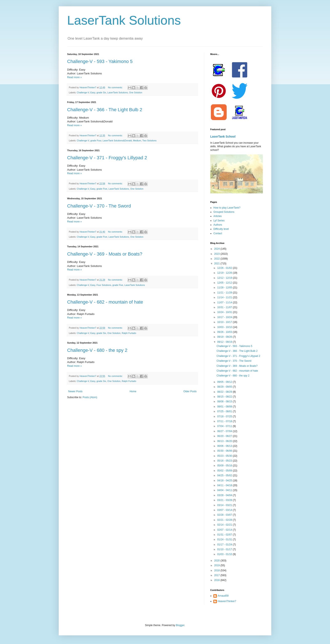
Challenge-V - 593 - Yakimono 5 (100, 61)
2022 (217, 259)
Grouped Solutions (224, 212)
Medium (137, 141)
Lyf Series (219, 221)
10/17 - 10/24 (225, 317)
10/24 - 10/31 (225, 312)
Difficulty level (221, 229)
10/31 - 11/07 (225, 307)
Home (133, 391)
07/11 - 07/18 (225, 421)
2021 (217, 264)
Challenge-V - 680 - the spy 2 (97, 350)
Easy (93, 92)
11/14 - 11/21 (225, 297)
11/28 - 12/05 (225, 288)
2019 (217, 565)
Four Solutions (104, 285)
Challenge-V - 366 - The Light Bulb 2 (105, 110)
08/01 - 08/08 (225, 407)
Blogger (180, 625)
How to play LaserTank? (227, 208)
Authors (218, 225)
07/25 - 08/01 (225, 411)
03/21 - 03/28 (225, 500)
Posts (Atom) (90, 397)
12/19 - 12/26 (225, 273)
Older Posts (190, 391)
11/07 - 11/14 (225, 303)
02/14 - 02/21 (225, 525)
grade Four (96, 141)
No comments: (116, 87)
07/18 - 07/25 (225, 416)
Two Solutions (149, 141)
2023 (217, 254)
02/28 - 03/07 (225, 515)
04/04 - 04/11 (225, 490)
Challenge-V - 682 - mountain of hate (105, 302)
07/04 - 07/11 (225, 426)
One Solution (136, 92)
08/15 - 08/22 (225, 397)
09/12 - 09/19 (225, 342)
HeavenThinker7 (227, 601)
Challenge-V (83, 92)
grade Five (102, 189)
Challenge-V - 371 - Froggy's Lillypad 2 (107, 158)
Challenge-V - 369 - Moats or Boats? (105, 254)
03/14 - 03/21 (225, 505)
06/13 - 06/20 (225, 441)
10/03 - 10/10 (225, 327)
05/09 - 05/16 (225, 466)
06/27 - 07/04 (225, 431)
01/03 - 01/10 (225, 554)
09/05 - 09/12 (225, 382)
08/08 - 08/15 (225, 402)
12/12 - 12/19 (225, 278)
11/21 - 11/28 (225, 293)
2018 (217, 570)
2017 (217, 575)
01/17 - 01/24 (225, 545)
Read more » (74, 77)
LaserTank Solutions (124, 20)
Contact (218, 233)
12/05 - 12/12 (225, 283)
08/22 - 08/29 (225, 392)
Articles (218, 216)
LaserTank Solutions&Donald (117, 141)
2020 (217, 561)
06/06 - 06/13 (225, 446)
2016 (217, 580)
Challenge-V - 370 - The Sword (99, 206)
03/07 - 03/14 (225, 510)
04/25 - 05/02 (225, 475)
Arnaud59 (223, 596)
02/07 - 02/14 (225, 530)
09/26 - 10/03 (225, 332)
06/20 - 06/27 (225, 436)
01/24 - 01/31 (225, 540)
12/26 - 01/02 (225, 268)
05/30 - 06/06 (225, 451)
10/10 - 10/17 (225, 322)
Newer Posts (75, 391)
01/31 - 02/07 (225, 535)
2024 (217, 249)
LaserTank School (223, 137)
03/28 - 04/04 (225, 495)
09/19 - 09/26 (225, 337)
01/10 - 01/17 (225, 549)
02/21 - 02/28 (225, 520)
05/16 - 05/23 (225, 461)
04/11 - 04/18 (225, 485)
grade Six (101, 92)
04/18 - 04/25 (225, 481)
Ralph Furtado (129, 333)
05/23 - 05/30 (225, 456)
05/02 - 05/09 (225, 471)
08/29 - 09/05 (225, 387)
